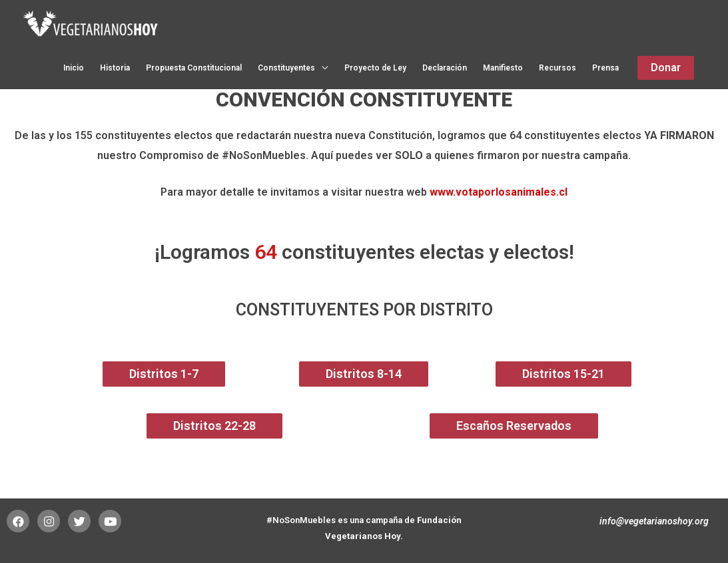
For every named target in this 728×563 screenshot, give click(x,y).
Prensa (605, 69)
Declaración (445, 69)
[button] (164, 374)
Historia (115, 69)
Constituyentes (286, 69)
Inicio (74, 69)
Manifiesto (503, 69)
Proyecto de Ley (375, 69)
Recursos (557, 69)
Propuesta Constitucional (194, 69)
